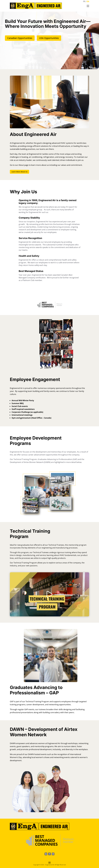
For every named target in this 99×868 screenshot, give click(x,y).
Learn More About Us (19, 170)
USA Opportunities (49, 36)
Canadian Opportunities (20, 36)
